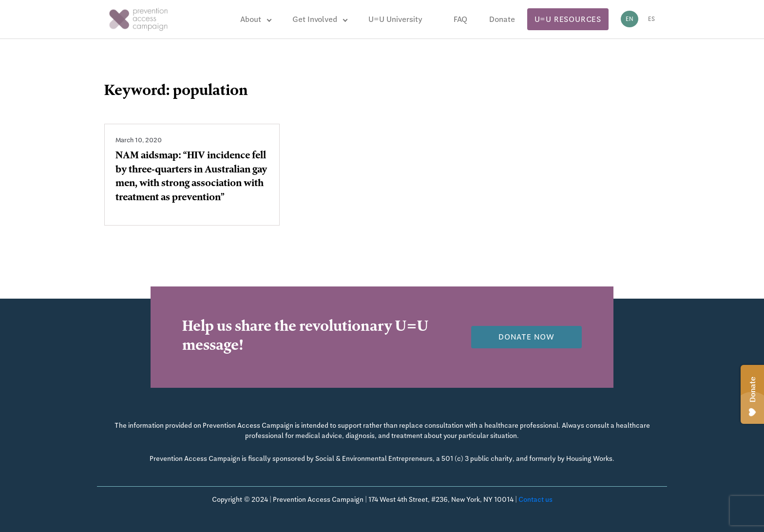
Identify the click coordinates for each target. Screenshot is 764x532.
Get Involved (315, 19)
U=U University (395, 19)
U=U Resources (568, 19)
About (251, 19)
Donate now (526, 337)
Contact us (535, 499)
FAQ (460, 19)
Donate (502, 19)
